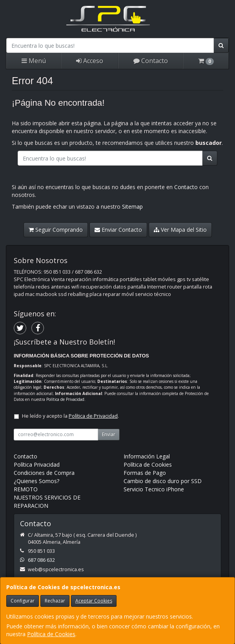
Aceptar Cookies (94, 601)
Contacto (151, 61)
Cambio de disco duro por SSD (163, 481)
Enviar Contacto (118, 230)
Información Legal (147, 456)
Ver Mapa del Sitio (180, 230)
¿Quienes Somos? (36, 481)
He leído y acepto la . (70, 416)
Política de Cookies (51, 634)
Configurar (23, 601)
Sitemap (132, 207)
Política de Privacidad (65, 399)
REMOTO (26, 489)
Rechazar (55, 601)
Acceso (90, 61)
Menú (34, 61)
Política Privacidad (37, 465)
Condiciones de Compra (44, 473)
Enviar (109, 434)
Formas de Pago (145, 473)
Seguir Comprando (56, 230)
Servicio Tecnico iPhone (154, 489)
